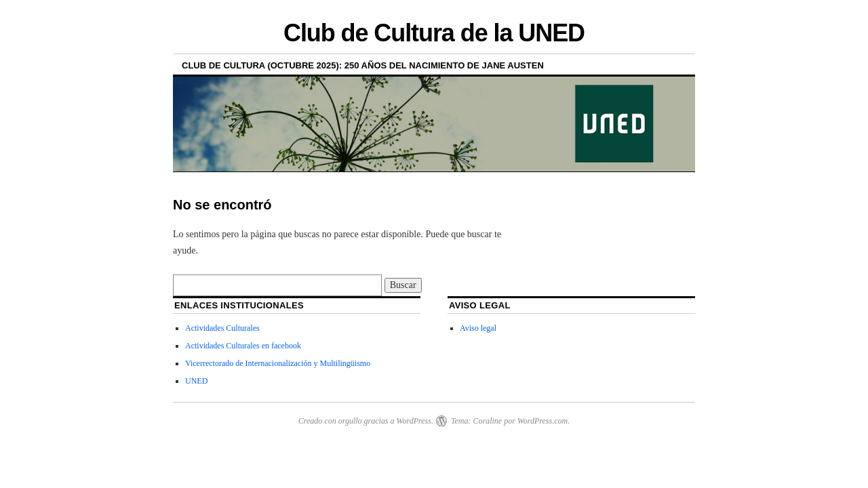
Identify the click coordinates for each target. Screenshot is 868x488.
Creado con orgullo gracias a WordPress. (366, 421)
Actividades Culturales (222, 328)
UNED (196, 381)
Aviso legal (478, 328)
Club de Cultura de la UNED (434, 33)
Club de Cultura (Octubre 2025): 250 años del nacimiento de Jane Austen (363, 65)
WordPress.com (542, 421)
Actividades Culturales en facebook (243, 346)
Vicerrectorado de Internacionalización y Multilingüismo (278, 363)
